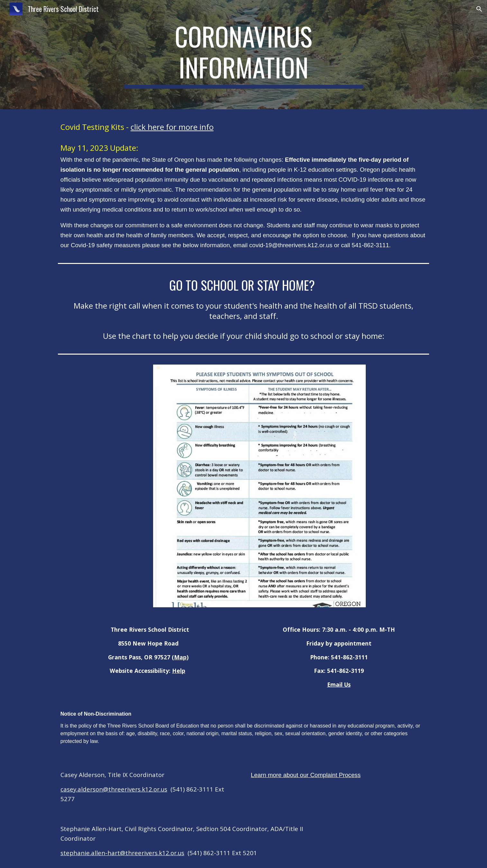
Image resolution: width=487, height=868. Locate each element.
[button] (479, 9)
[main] (243, 55)
